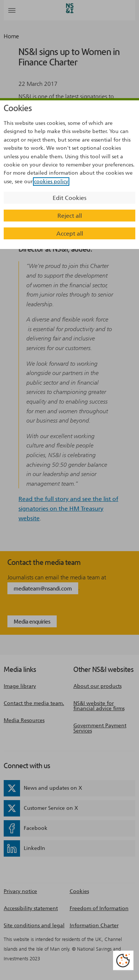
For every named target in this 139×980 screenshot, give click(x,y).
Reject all (70, 216)
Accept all (70, 234)
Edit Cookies (69, 198)
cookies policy (51, 182)
